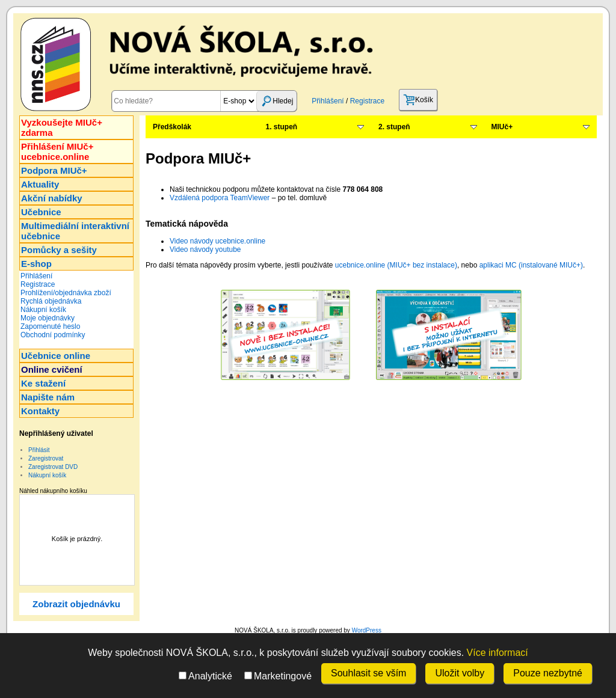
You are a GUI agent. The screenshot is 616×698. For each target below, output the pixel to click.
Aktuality (40, 184)
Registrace (367, 101)
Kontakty (40, 411)
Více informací (497, 653)
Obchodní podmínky (53, 335)
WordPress (367, 630)
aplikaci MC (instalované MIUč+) (531, 265)
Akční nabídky (52, 198)
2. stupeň (394, 127)
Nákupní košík (43, 310)
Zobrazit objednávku (76, 604)
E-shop (36, 264)
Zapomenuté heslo (50, 326)
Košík (418, 100)
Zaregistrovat (46, 458)
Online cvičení (52, 369)
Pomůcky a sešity (59, 250)
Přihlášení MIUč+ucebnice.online (57, 152)
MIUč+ (502, 127)
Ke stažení (43, 383)
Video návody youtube (205, 250)
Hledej (277, 101)
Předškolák (172, 127)
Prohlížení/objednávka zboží (66, 293)
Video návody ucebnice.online (217, 241)
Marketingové (278, 676)
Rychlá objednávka (51, 301)
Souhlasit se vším (368, 673)
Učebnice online (56, 356)
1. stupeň (282, 127)
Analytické (205, 676)
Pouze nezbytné (548, 673)
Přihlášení (328, 101)
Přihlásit (39, 450)
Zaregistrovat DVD (53, 467)
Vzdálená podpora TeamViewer (220, 198)
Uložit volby (460, 673)
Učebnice (41, 212)
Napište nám (48, 397)
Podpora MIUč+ (54, 170)
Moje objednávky (48, 318)
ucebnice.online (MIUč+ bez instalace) (396, 265)
